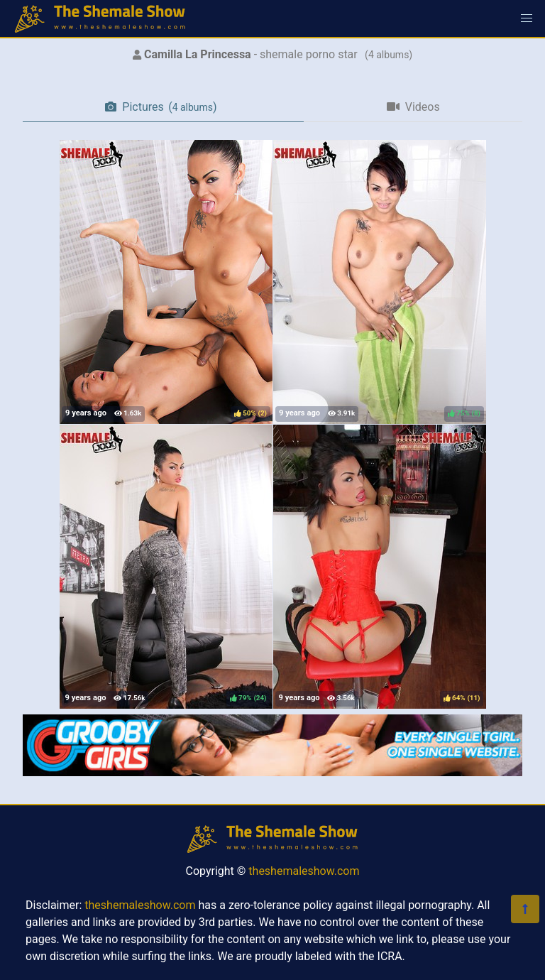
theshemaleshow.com (304, 871)
